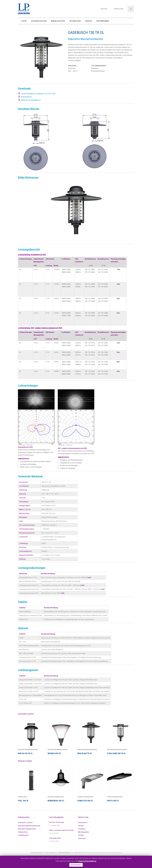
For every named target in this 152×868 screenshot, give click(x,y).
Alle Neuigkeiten (84, 832)
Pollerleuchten (22, 797)
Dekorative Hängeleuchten (56, 797)
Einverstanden (76, 865)
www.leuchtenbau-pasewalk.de (113, 853)
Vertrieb (81, 826)
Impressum (82, 838)
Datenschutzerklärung (87, 861)
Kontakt (81, 835)
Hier (119, 270)
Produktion (82, 829)
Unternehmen (83, 823)
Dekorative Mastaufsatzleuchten (28, 750)
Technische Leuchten (25, 823)
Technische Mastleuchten (85, 797)
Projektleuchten (23, 835)
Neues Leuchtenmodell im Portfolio (61, 830)
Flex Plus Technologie (57, 822)
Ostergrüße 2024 (55, 838)
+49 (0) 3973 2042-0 (64, 853)
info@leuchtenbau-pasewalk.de (96, 853)
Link (89, 578)
